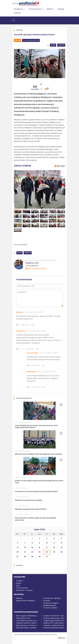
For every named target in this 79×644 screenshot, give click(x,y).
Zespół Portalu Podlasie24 (25, 601)
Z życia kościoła (22, 588)
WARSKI (63, 638)
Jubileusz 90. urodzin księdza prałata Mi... (54, 623)
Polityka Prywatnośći (51, 635)
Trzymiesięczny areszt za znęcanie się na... (27, 621)
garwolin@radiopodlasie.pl (36, 268)
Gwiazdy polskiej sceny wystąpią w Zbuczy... (54, 618)
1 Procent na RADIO (50, 608)
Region (17, 40)
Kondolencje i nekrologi (52, 598)
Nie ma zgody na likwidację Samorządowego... (27, 616)
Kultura (19, 583)
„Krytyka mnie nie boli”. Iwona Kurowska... (54, 616)
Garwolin (61, 45)
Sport (18, 586)
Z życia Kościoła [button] (35, 9)
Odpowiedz (25, 325)
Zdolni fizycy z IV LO (23, 618)
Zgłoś (33, 325)
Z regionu (20, 581)
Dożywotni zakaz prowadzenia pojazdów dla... (54, 628)
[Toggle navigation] (14, 20)
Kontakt (17, 13)
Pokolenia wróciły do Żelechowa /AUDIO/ (27, 623)
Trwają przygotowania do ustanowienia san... (54, 621)
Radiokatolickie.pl (50, 605)
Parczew (15, 3)
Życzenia (47, 601)
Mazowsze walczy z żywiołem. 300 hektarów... (27, 628)
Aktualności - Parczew (24, 590)
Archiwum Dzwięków (51, 603)
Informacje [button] (19, 9)
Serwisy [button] (50, 9)
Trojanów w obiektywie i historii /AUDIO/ (54, 625)
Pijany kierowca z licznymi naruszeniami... (27, 625)
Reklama (61, 9)
